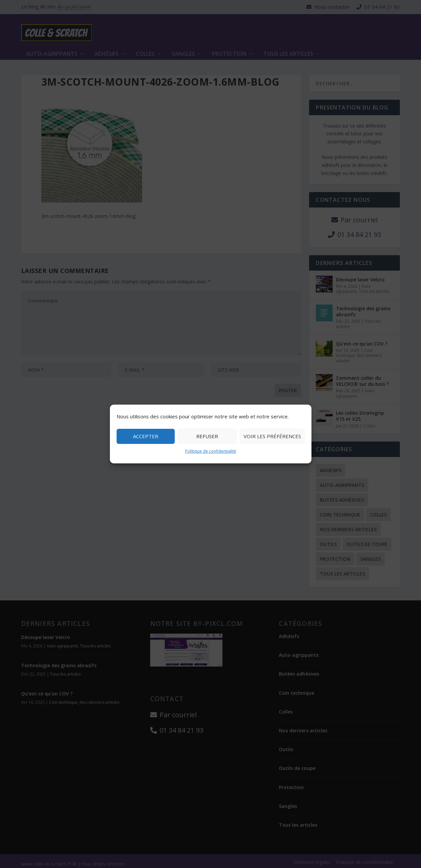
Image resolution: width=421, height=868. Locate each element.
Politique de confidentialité (211, 451)
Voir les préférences (272, 436)
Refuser (207, 436)
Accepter (146, 436)
